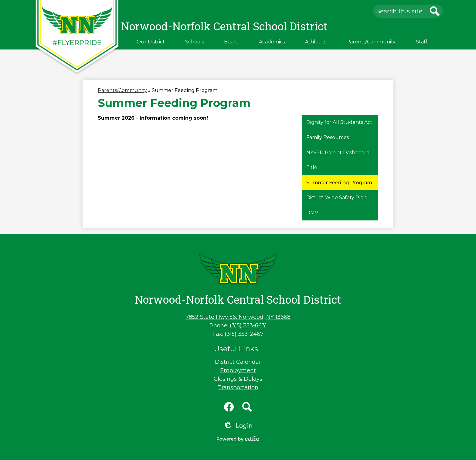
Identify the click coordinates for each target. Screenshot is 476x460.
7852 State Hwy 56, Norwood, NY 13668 (238, 317)
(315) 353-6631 (248, 325)
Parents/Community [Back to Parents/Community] (122, 90)
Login (238, 426)
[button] (151, 42)
